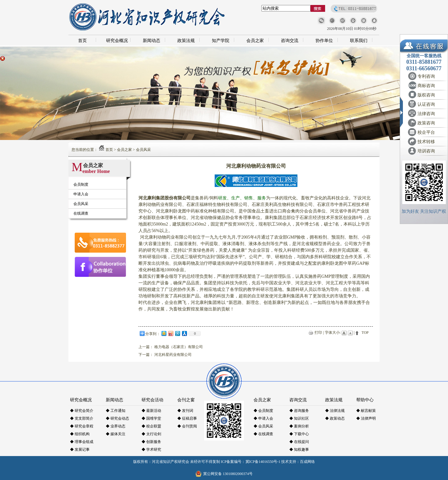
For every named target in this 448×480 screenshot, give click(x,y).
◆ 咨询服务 (299, 411)
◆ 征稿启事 (187, 418)
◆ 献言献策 (366, 411)
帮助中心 (365, 400)
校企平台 (426, 132)
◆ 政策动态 (335, 418)
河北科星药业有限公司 (173, 355)
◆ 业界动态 (116, 426)
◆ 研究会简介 (82, 411)
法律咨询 (426, 114)
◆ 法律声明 (366, 418)
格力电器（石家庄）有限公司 (179, 347)
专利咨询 (426, 76)
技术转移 (426, 142)
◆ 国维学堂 (151, 418)
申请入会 (81, 194)
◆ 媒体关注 (116, 434)
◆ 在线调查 (263, 434)
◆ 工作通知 (116, 411)
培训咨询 (426, 151)
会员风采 (143, 150)
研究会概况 (117, 41)
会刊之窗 (186, 400)
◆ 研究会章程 (82, 426)
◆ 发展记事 (80, 450)
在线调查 (81, 213)
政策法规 (186, 41)
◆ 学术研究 (151, 450)
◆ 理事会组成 (82, 442)
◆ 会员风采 (263, 426)
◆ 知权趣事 (299, 450)
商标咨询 (426, 86)
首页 (82, 41)
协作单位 (324, 41)
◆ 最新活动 (151, 411)
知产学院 (221, 41)
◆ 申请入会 (263, 418)
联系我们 (359, 41)
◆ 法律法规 (335, 411)
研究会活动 (152, 400)
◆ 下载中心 (299, 434)
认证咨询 (426, 104)
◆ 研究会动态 (117, 418)
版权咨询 (426, 95)
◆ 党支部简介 (82, 418)
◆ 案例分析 (299, 426)
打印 (318, 333)
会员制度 (81, 184)
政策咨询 (426, 123)
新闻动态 (152, 41)
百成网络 (307, 462)
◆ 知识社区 (299, 418)
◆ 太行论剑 (151, 434)
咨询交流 (290, 41)
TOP (365, 333)
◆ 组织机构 (80, 434)
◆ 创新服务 (151, 442)
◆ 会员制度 (263, 411)
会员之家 (255, 41)
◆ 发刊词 (185, 411)
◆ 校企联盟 (151, 426)
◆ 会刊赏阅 (187, 426)
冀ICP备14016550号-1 (263, 462)
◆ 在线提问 (299, 442)
